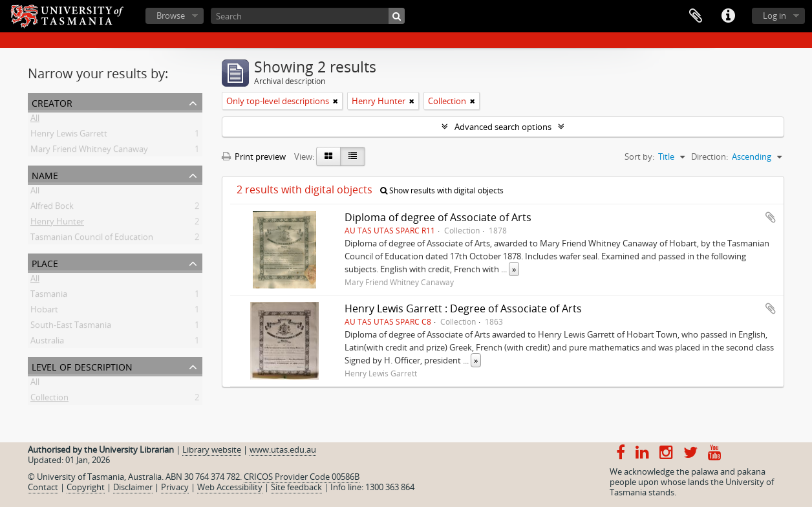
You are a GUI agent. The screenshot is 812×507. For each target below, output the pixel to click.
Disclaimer (133, 487)
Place (45, 262)
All (35, 120)
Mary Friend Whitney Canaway (89, 151)
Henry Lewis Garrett (69, 136)
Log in (775, 16)
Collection (49, 400)
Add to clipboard (771, 217)
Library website (212, 449)
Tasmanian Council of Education (92, 239)
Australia (47, 343)
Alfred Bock (52, 208)
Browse (171, 16)
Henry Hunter (57, 224)
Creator (52, 102)
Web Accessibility (230, 487)
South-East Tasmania (71, 327)
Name (45, 174)
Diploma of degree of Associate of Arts (438, 217)
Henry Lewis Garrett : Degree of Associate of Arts (463, 308)
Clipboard (696, 16)
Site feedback (296, 487)
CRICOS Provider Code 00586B (302, 477)
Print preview (254, 156)
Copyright (86, 487)
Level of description (82, 366)
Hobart (44, 312)
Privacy (175, 487)
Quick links (728, 16)
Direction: (710, 156)
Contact (43, 487)
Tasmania (49, 296)
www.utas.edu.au (283, 449)
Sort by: (639, 156)
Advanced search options (503, 127)
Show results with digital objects (442, 190)
